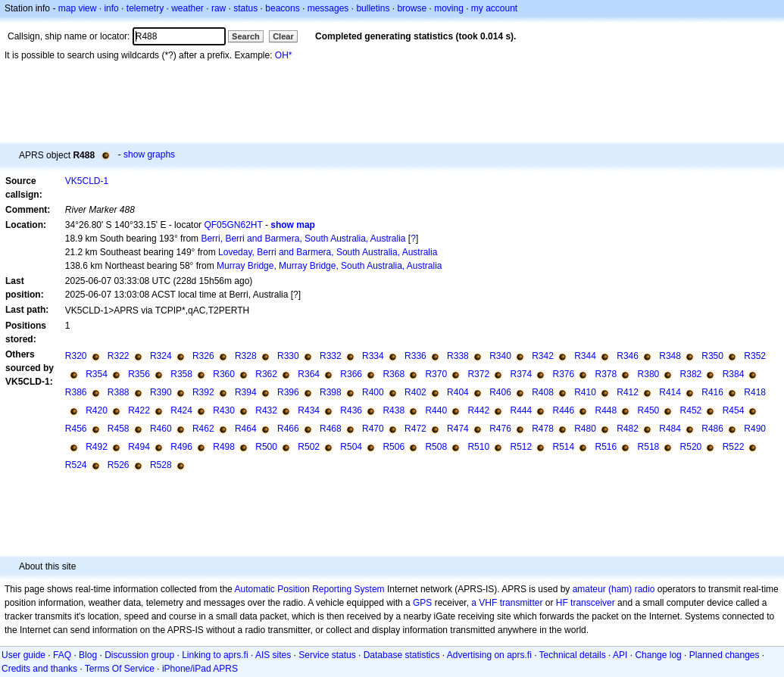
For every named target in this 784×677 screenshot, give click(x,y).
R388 (119, 392)
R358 (181, 374)
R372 (478, 374)
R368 (394, 374)
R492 (97, 447)
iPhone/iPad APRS (200, 669)
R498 (224, 447)
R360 (224, 374)
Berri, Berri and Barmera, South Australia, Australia (303, 239)
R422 (139, 410)
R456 (76, 429)
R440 (436, 410)
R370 (436, 374)
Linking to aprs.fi (215, 655)
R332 (331, 356)
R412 (628, 392)
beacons (282, 8)
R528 (161, 465)
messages (328, 8)
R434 (309, 410)
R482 (628, 429)
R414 (670, 392)
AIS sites (273, 655)
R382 (691, 374)
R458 (119, 429)
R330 (288, 356)
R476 (500, 429)
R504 (351, 447)
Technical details (573, 655)
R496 (181, 447)
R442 (478, 410)
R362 (266, 374)
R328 (246, 356)
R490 (755, 429)
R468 (331, 429)
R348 (670, 356)
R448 (606, 410)
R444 (521, 410)
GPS (422, 603)
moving (449, 8)
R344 (585, 356)
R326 (203, 356)
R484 (670, 429)
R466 (288, 429)
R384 (734, 374)
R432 (266, 410)
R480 (585, 429)
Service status (327, 655)
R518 (649, 447)
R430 (224, 410)
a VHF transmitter (507, 603)
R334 (373, 356)
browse (412, 8)
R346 (628, 356)
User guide (23, 655)
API (620, 655)
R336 (415, 356)
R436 (351, 410)
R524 (76, 465)
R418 (755, 392)
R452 (691, 410)
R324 (161, 356)
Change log (658, 655)
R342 (543, 356)
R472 (415, 429)
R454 (734, 410)
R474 (458, 429)
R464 (246, 429)
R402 (415, 392)
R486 (712, 429)
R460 (161, 429)
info (111, 8)
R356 (139, 374)
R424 (181, 410)
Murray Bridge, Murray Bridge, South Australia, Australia (329, 266)
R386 (76, 392)
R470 (373, 429)
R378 (606, 374)
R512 (521, 447)
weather (187, 8)
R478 (543, 429)
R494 (139, 447)
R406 (500, 392)
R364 (309, 374)
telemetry (145, 8)
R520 (691, 447)
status (245, 8)
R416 (712, 392)
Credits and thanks (39, 669)
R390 (161, 392)
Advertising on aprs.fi (489, 655)
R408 (543, 392)
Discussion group (139, 655)
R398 (331, 392)
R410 (585, 392)
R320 (76, 356)
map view (78, 8)
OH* (284, 55)
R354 (97, 374)
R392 (203, 392)
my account (494, 8)
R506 (394, 447)
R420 (97, 410)
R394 (246, 392)
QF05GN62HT (233, 225)
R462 (203, 429)
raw (219, 8)
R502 (309, 447)
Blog (88, 655)
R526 (119, 465)
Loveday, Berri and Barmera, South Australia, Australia (328, 252)
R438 (394, 410)
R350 (712, 356)
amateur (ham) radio (614, 589)
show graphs (149, 154)
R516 (606, 447)
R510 (478, 447)
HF (562, 603)
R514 (564, 447)
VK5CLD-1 (87, 181)
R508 (436, 447)
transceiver (593, 603)
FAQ (62, 655)
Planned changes (725, 655)
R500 (266, 447)
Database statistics (402, 655)
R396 (288, 392)
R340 (500, 356)
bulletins (373, 8)
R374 (521, 374)
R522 (734, 447)
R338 (458, 356)
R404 (458, 392)
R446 (564, 410)
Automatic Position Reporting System (309, 589)
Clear (283, 36)
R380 (649, 374)
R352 (755, 356)
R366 (351, 374)
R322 (119, 356)
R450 (649, 410)
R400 (373, 392)
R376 (564, 374)
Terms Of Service (120, 669)
